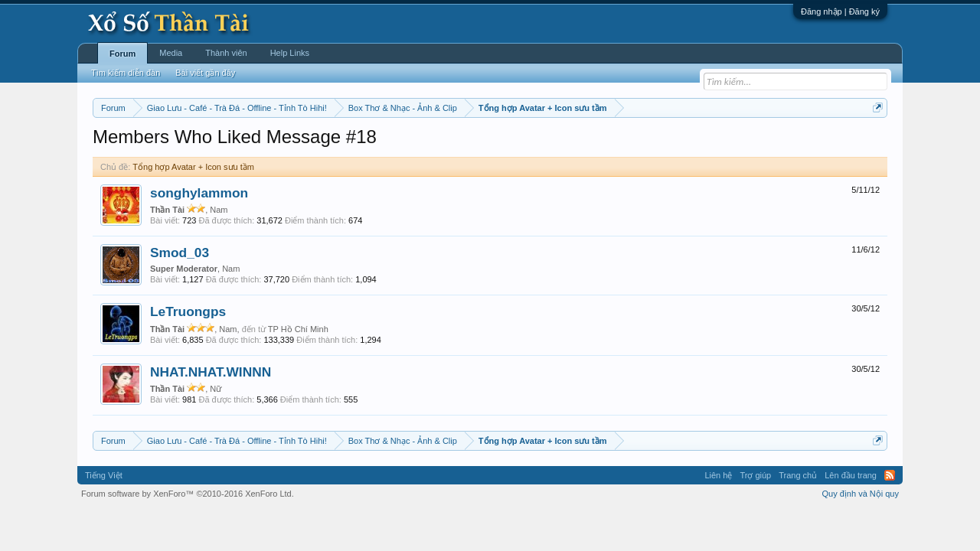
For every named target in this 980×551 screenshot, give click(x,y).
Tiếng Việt (104, 475)
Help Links (290, 53)
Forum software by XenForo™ (188, 494)
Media (171, 53)
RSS (890, 475)
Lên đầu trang (851, 475)
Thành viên (226, 53)
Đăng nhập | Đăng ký (840, 11)
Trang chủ (798, 475)
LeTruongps (188, 311)
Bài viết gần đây (205, 73)
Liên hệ (718, 475)
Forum (122, 54)
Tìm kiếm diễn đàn (126, 73)
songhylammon (199, 193)
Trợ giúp (755, 475)
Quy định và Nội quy (861, 494)
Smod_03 (180, 253)
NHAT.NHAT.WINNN (211, 372)
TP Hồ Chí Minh (298, 329)
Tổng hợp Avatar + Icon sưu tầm (193, 167)
